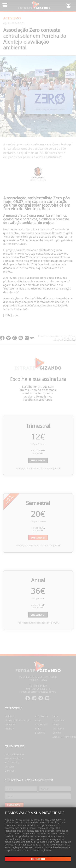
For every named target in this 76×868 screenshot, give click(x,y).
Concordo (38, 859)
